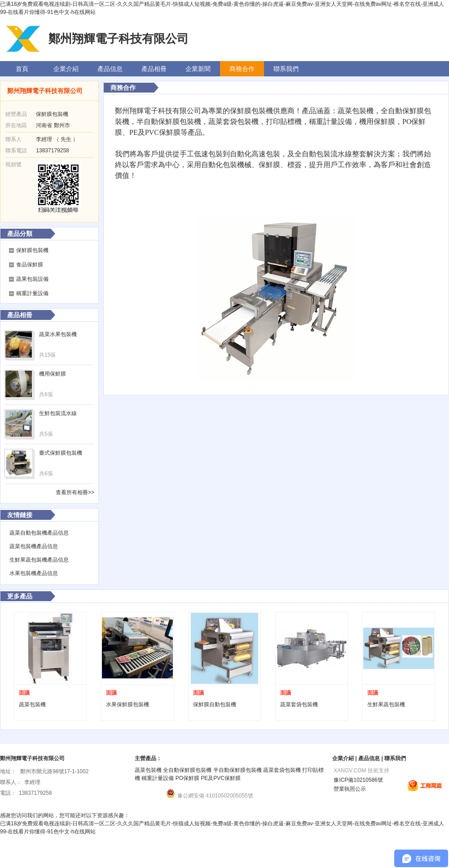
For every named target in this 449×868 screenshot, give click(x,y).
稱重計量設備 (32, 293)
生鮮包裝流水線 (58, 413)
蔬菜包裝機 (32, 704)
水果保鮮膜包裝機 (128, 704)
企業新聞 (198, 69)
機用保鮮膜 (53, 374)
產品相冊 (154, 69)
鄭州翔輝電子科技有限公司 (45, 91)
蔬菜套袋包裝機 (299, 704)
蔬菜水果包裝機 (58, 334)
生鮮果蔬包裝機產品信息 (39, 560)
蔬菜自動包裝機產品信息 (39, 533)
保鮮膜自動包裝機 (215, 704)
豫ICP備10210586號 (358, 780)
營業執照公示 (349, 789)
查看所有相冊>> (75, 492)
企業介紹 (66, 69)
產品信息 (110, 69)
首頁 (22, 69)
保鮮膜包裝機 (32, 250)
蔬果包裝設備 (32, 279)
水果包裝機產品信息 (34, 573)
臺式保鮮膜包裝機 (61, 453)
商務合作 (242, 69)
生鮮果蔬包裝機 (386, 704)
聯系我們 (286, 69)
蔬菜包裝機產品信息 (34, 546)
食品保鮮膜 (30, 265)
